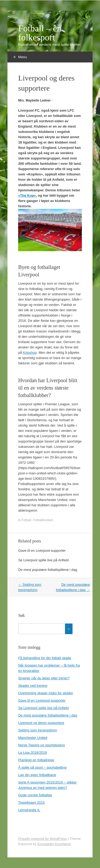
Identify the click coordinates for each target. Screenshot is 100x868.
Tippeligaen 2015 (31, 802)
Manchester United (33, 738)
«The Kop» (27, 195)
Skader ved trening (33, 686)
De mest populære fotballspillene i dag (48, 570)
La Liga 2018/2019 (33, 753)
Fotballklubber (43, 520)
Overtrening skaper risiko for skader (46, 693)
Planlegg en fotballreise (36, 760)
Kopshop (30, 353)
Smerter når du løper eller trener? (44, 678)
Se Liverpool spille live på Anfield (43, 560)
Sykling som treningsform (38, 730)
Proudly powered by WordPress (43, 839)
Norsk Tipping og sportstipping (41, 745)
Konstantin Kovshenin (54, 844)
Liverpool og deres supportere (41, 723)
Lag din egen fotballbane (37, 775)
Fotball (26, 520)
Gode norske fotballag (35, 795)
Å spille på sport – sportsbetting (42, 767)
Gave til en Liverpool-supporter (42, 551)
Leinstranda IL (29, 810)
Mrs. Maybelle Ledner (34, 100)
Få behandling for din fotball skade (45, 658)
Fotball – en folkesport (40, 33)
